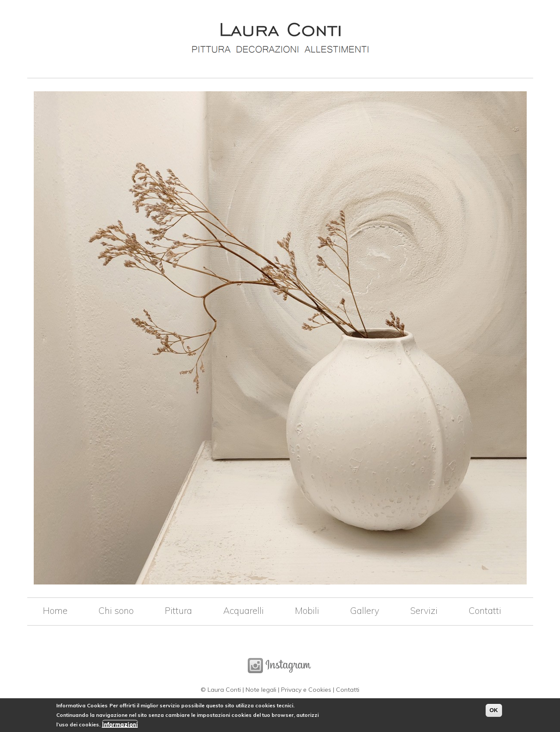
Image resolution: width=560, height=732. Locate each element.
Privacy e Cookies (306, 690)
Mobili (307, 610)
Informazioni (120, 726)
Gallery (365, 610)
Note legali (261, 690)
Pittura (178, 610)
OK (494, 712)
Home (55, 610)
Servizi (424, 610)
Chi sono (116, 610)
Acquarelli (243, 610)
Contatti (485, 610)
